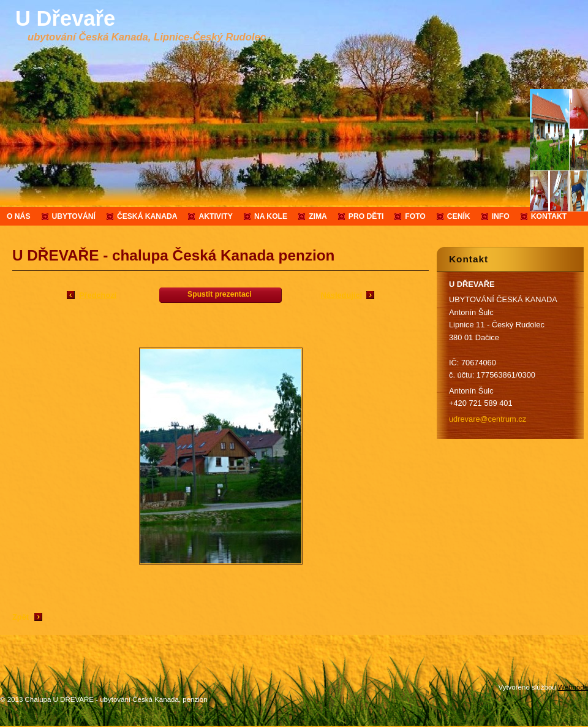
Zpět (21, 617)
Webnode (573, 687)
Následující (341, 295)
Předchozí (98, 295)
